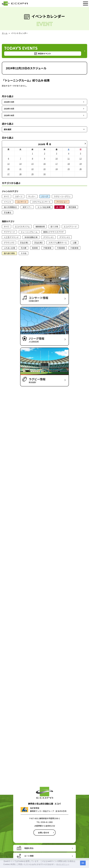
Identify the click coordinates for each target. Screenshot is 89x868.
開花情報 (72, 207)
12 (81, 158)
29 (32, 174)
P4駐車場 (74, 248)
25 (69, 169)
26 (81, 169)
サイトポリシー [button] (63, 864)
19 (81, 164)
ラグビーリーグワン (62, 196)
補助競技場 (40, 227)
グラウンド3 (9, 243)
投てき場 (54, 227)
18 (69, 164)
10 (57, 158)
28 (20, 174)
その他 (24, 253)
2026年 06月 (9, 115)
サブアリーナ (9, 232)
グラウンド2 (64, 237)
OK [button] (83, 863)
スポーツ (19, 196)
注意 (61, 207)
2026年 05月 (9, 109)
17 (57, 164)
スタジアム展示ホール (58, 243)
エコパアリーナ (70, 227)
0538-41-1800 (47, 822)
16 (44, 164)
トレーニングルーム (29, 232)
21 (20, 169)
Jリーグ (45, 196)
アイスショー (62, 202)
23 (44, 169)
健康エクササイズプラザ (53, 232)
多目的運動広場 (31, 237)
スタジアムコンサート (41, 202)
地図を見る (29, 848)
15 (32, 164)
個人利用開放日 (10, 207)
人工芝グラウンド (11, 237)
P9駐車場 (47, 248)
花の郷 (24, 248)
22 (32, 169)
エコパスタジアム (22, 227)
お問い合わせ (44, 833)
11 (69, 158)
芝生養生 (8, 212)
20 (8, 169)
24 (57, 169)
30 (44, 174)
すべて (6, 196)
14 (20, 164)
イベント (8, 202)
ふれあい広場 (9, 248)
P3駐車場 (61, 248)
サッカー (32, 196)
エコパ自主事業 (44, 207)
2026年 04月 (9, 102)
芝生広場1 (24, 243)
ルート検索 (29, 856)
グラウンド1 (48, 237)
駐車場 (35, 248)
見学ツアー (27, 207)
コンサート (22, 202)
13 (8, 164)
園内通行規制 (9, 253)
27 (8, 174)
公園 (75, 243)
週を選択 (8, 129)
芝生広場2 (38, 243)
